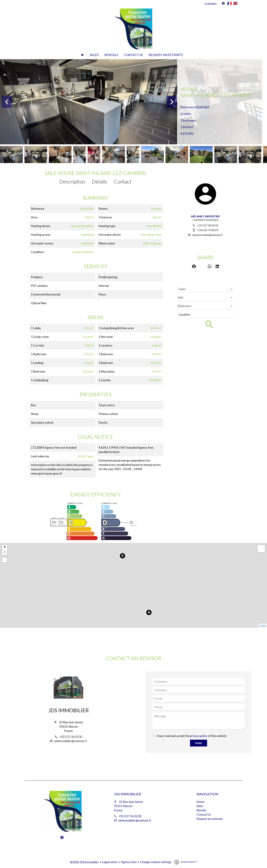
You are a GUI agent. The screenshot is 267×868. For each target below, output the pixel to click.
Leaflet (263, 626)
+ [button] (5, 547)
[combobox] (205, 289)
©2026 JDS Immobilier (84, 862)
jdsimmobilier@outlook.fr (208, 235)
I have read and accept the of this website (192, 736)
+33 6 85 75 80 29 (208, 230)
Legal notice (110, 862)
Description (72, 181)
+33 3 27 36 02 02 (208, 225)
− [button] (5, 552)
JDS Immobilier (69, 710)
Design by (189, 862)
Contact (123, 181)
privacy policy (199, 736)
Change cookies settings (156, 862)
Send (199, 743)
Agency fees (129, 862)
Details (99, 181)
